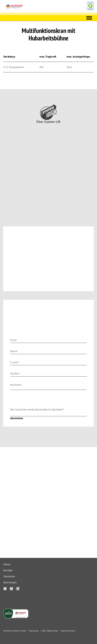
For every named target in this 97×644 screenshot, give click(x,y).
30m (69, 67)
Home (7, 564)
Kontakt (8, 570)
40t (41, 67)
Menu (89, 17)
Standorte (9, 576)
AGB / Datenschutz (50, 631)
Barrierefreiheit (68, 631)
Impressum (34, 631)
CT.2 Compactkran (14, 67)
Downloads (10, 582)
